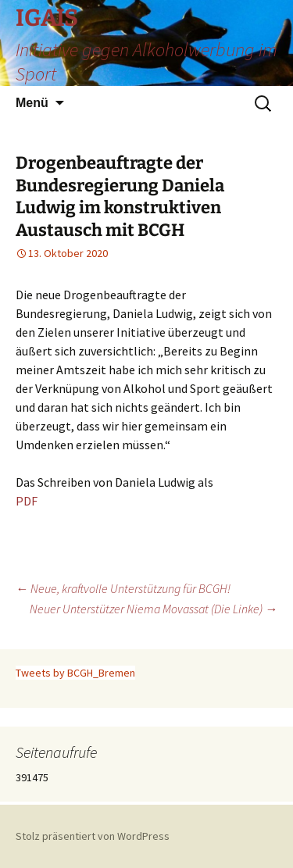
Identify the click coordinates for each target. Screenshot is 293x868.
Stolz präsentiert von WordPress (93, 836)
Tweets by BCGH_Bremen (75, 673)
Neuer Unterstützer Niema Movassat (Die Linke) (154, 609)
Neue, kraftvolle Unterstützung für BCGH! (123, 588)
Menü (32, 103)
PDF (27, 501)
